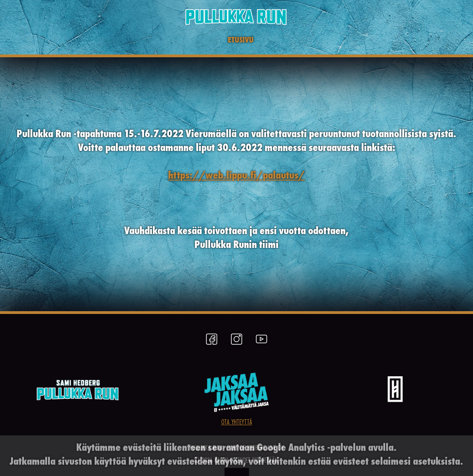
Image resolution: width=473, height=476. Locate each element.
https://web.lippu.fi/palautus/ (236, 175)
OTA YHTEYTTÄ (237, 422)
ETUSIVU (241, 39)
